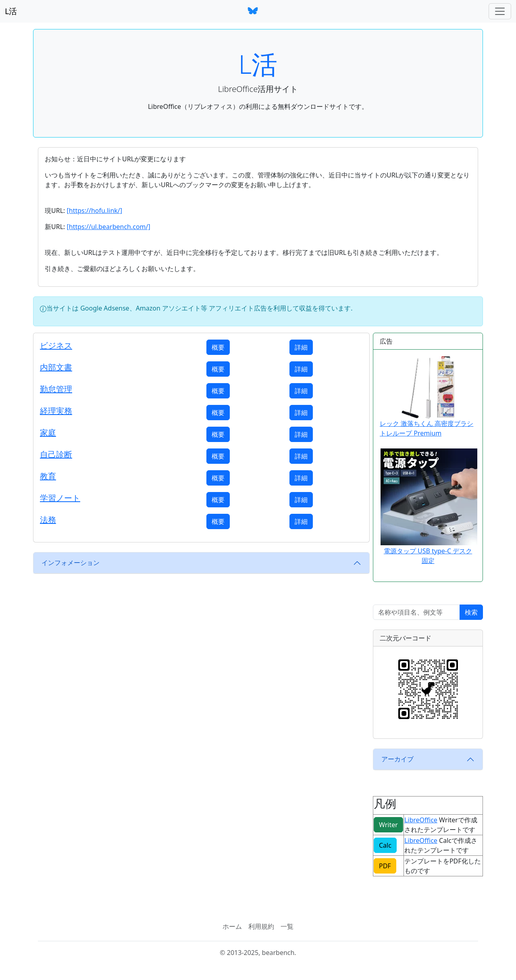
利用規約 (261, 926)
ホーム (232, 926)
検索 (471, 612)
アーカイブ (397, 759)
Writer (388, 825)
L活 (11, 11)
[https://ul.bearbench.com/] (108, 227)
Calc (385, 845)
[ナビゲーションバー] (500, 11)
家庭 (48, 433)
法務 (48, 520)
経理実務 (56, 411)
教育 (48, 476)
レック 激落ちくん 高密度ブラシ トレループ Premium (427, 397)
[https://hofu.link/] (94, 211)
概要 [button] (218, 347)
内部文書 (56, 367)
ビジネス (56, 345)
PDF (385, 866)
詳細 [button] (301, 347)
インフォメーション (71, 563)
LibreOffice (421, 820)
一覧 (287, 926)
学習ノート (60, 498)
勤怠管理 (56, 389)
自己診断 (56, 454)
